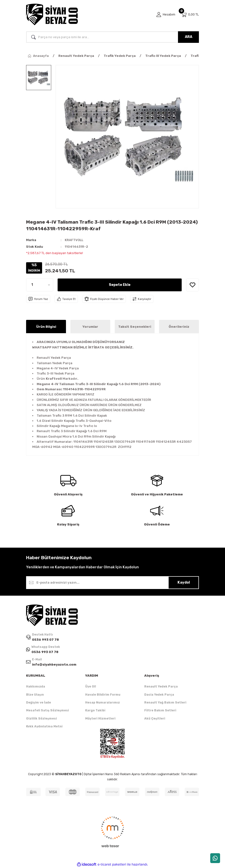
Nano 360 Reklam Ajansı (123, 774)
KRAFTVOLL (74, 240)
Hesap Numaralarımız (103, 703)
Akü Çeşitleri (155, 718)
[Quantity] (40, 285)
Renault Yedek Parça (161, 687)
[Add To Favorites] (193, 285)
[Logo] (52, 15)
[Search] (112, 37)
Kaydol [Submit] (184, 582)
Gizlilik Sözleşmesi (41, 718)
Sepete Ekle (120, 285)
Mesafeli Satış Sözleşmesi (48, 711)
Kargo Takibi (95, 711)
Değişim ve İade (39, 703)
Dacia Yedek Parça (159, 695)
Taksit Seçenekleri (135, 327)
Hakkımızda (36, 687)
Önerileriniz (179, 327)
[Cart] (190, 15)
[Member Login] (166, 15)
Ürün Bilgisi (46, 327)
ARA (189, 37)
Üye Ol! (91, 687)
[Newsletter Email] (112, 583)
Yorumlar (90, 327)
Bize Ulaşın (35, 695)
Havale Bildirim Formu (103, 695)
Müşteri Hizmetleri (100, 718)
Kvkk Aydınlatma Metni (44, 727)
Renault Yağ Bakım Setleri (165, 703)
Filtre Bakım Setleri (160, 711)
